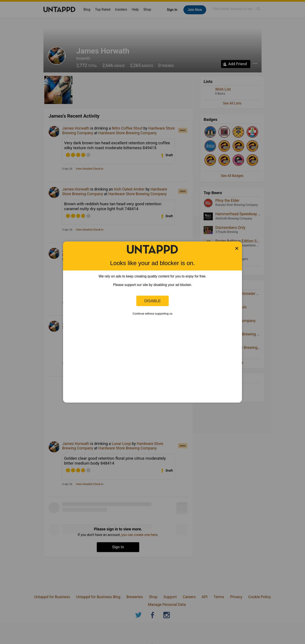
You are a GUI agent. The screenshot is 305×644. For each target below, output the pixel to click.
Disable (152, 301)
